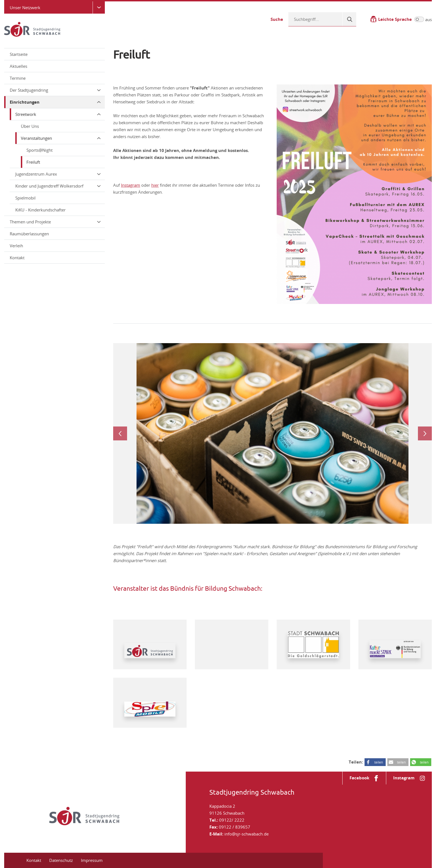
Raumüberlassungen (29, 234)
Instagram (131, 185)
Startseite (19, 54)
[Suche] (349, 19)
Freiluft (33, 162)
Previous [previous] (120, 433)
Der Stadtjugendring (55, 90)
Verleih (16, 246)
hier (155, 185)
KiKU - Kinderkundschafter (40, 210)
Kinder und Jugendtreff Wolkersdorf (58, 186)
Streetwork (58, 114)
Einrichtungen (55, 102)
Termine (18, 78)
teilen (379, 762)
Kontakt (17, 258)
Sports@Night (39, 150)
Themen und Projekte (55, 222)
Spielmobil (25, 198)
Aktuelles (18, 66)
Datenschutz (61, 860)
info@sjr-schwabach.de (247, 834)
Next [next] (425, 433)
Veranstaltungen (61, 138)
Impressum (92, 860)
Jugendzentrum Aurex (58, 174)
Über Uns (30, 126)
